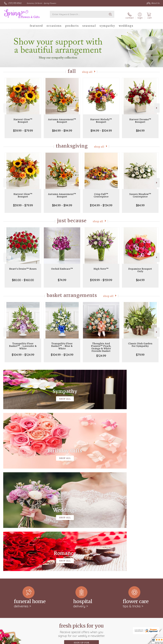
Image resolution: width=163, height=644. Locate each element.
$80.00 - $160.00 (23, 278)
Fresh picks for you (81, 526)
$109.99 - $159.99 (101, 278)
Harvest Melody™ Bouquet (101, 119)
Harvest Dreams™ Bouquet (140, 119)
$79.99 (140, 353)
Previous (6, 106)
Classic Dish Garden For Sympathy (140, 343)
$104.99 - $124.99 (23, 353)
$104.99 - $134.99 (101, 203)
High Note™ (101, 267)
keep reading (30, 560)
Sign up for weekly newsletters (81, 539)
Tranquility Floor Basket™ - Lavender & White (23, 344)
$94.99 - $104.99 (101, 129)
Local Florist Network (136, 641)
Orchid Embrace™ (62, 267)
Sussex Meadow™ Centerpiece (140, 193)
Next (157, 106)
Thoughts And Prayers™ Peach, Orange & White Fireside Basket (101, 345)
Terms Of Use (102, 641)
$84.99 (140, 129)
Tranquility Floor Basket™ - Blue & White (62, 344)
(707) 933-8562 (15, 3)
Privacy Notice (117, 641)
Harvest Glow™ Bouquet (23, 119)
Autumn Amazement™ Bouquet (62, 119)
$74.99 (62, 278)
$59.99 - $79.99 (23, 129)
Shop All (87, 70)
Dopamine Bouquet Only (140, 268)
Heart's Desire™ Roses (23, 267)
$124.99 (101, 354)
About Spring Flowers (15, 555)
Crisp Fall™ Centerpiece (101, 193)
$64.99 (140, 278)
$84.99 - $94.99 (62, 129)
